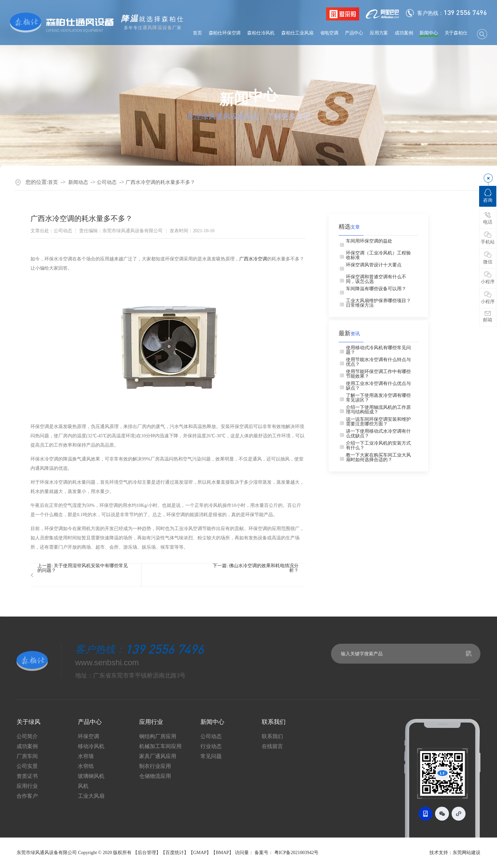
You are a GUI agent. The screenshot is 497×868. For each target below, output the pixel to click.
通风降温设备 (157, 28)
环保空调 (88, 736)
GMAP (200, 853)
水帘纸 (86, 766)
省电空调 (329, 33)
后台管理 (147, 853)
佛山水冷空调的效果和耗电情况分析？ (264, 568)
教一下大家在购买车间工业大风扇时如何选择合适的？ (378, 458)
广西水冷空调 (253, 259)
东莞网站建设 (467, 853)
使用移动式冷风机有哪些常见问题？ (378, 350)
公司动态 (107, 182)
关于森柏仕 (456, 33)
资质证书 (27, 776)
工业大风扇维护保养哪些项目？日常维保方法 (378, 303)
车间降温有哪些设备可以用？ (376, 289)
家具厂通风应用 (158, 756)
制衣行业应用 (155, 766)
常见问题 (211, 756)
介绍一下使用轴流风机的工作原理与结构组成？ (378, 410)
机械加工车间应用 (160, 746)
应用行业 (27, 786)
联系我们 (272, 736)
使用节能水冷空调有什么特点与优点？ (378, 362)
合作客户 (27, 796)
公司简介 (27, 736)
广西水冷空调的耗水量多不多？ (160, 182)
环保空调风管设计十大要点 (374, 265)
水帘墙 (86, 756)
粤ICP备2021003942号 (297, 853)
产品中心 (354, 33)
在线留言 (272, 746)
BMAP (222, 853)
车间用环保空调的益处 (369, 241)
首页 (197, 33)
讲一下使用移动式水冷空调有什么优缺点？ (378, 434)
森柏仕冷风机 (261, 33)
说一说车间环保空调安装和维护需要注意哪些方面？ (378, 422)
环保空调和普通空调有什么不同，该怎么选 (376, 279)
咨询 (488, 196)
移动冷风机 (91, 746)
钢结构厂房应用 (158, 736)
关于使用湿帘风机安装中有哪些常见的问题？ (83, 568)
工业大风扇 (91, 796)
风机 (83, 786)
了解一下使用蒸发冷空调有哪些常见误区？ (378, 398)
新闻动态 (78, 182)
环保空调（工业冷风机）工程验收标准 (378, 255)
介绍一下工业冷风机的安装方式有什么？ (378, 446)
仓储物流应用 (155, 776)
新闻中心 (429, 33)
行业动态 (211, 746)
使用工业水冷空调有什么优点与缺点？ (378, 386)
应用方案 (379, 33)
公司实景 (27, 766)
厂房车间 (27, 756)
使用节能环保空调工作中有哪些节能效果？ (378, 374)
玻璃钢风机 (91, 776)
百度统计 (175, 853)
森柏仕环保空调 (225, 33)
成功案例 (404, 33)
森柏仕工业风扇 (297, 33)
